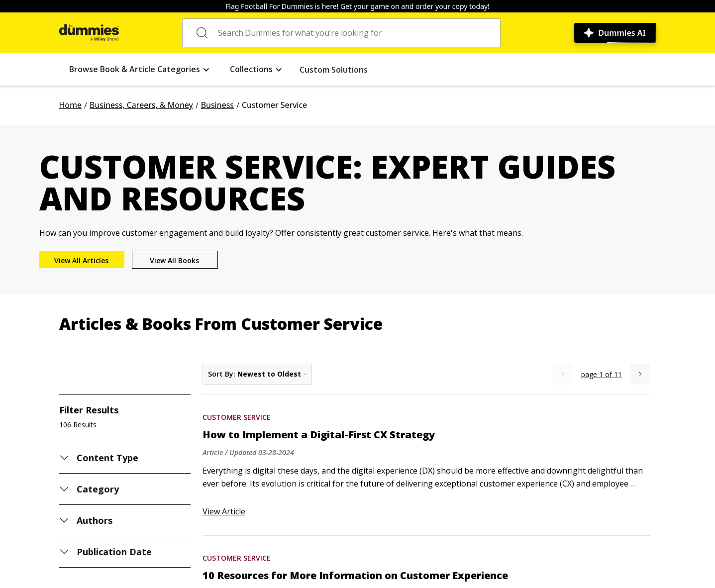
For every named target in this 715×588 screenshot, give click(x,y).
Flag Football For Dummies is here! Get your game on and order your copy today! (357, 6)
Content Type (108, 458)
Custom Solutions (334, 70)
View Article (224, 511)
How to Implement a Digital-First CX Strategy (319, 435)
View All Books (174, 260)
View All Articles (81, 260)
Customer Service (237, 417)
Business (217, 105)
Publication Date (114, 552)
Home (71, 105)
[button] (140, 69)
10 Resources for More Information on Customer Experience (355, 576)
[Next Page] (640, 374)
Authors (95, 520)
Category (98, 489)
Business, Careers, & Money (141, 105)
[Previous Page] (563, 374)
